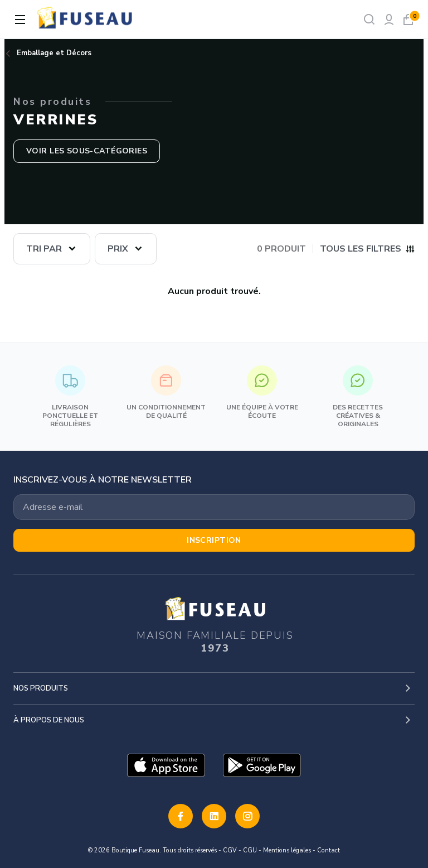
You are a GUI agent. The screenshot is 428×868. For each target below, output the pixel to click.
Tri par (44, 249)
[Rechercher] (369, 19)
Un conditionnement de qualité (166, 393)
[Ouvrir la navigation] (20, 20)
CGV (230, 850)
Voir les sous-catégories (87, 151)
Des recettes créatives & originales (358, 397)
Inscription (214, 540)
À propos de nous (49, 720)
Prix (118, 249)
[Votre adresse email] (214, 507)
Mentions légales (287, 850)
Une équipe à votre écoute (262, 393)
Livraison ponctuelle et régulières (70, 397)
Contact (329, 850)
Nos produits (41, 688)
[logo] (86, 19)
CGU (250, 850)
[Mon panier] (408, 19)
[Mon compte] (389, 19)
